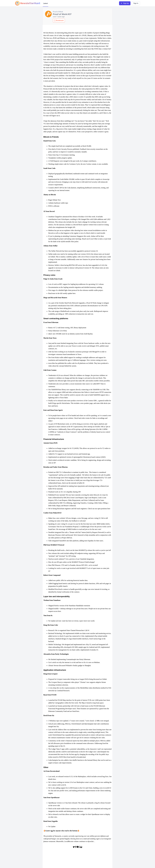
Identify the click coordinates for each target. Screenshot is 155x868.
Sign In (136, 3)
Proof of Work (58, 12)
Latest (46, 3)
